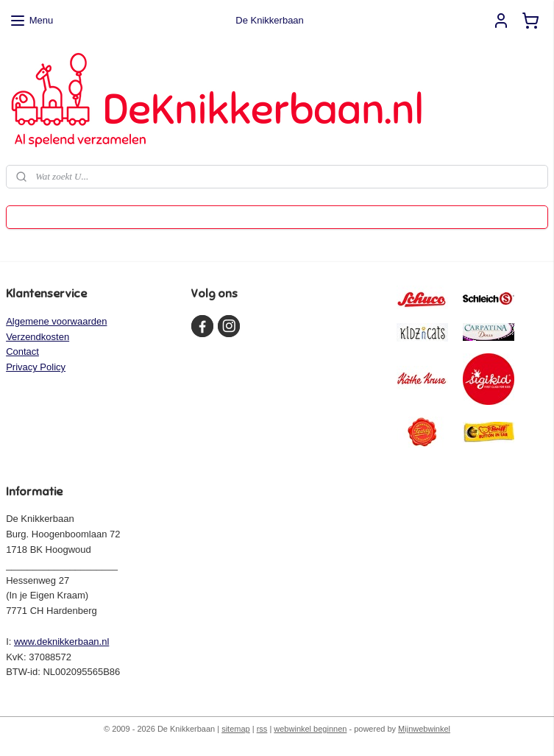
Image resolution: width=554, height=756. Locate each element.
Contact (22, 351)
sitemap (236, 729)
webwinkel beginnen (310, 729)
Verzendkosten (38, 337)
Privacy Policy (36, 367)
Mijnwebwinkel (424, 729)
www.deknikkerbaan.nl (61, 642)
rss (262, 729)
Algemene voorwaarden (56, 321)
